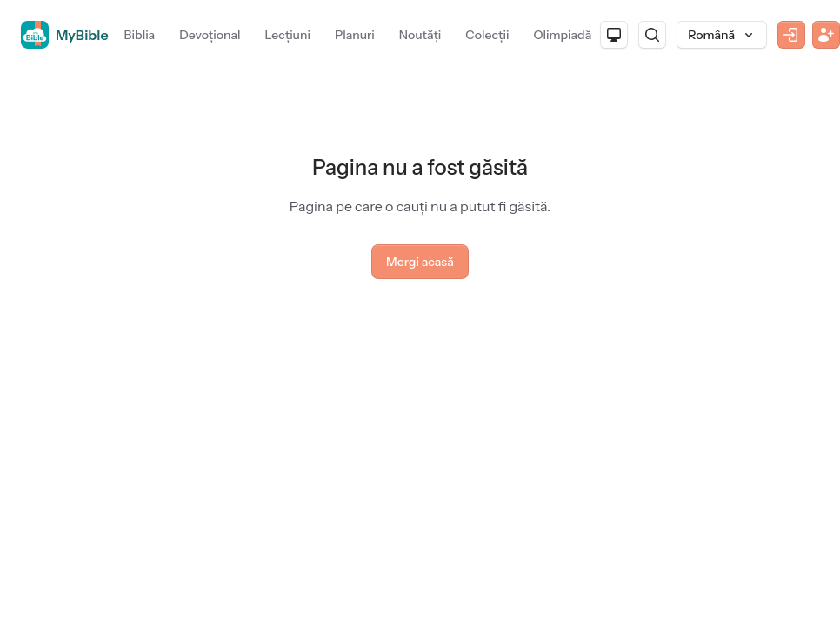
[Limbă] (722, 35)
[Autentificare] (791, 35)
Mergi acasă (420, 262)
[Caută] (652, 35)
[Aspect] (614, 35)
